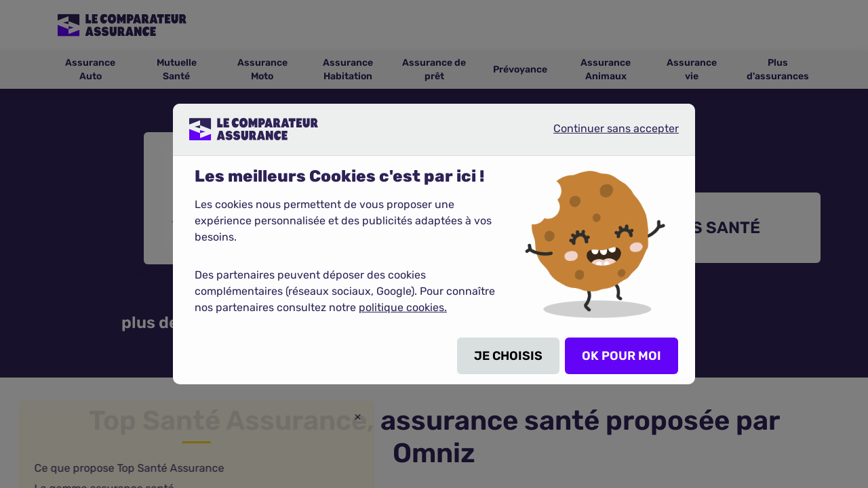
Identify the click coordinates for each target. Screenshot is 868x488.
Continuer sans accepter (605, 134)
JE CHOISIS (508, 356)
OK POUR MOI (622, 356)
